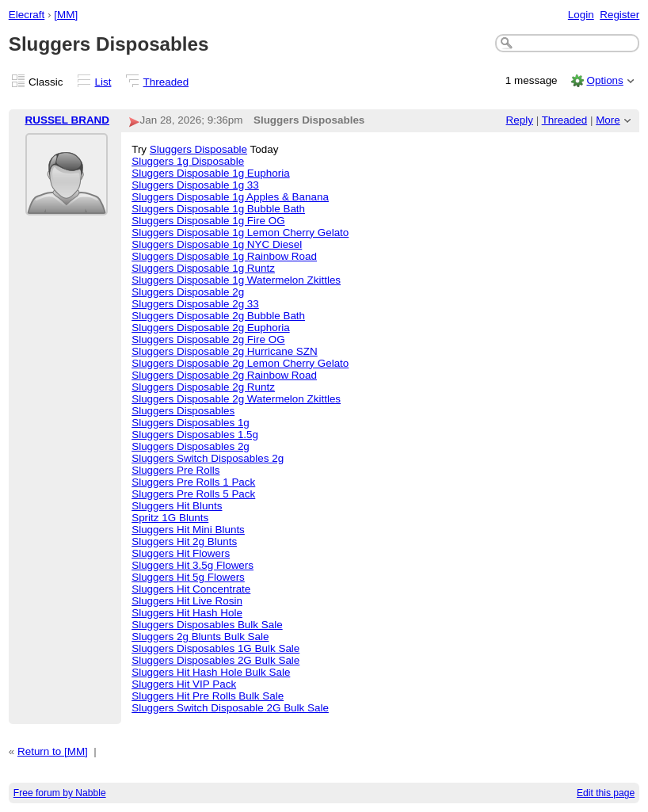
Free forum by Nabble (60, 793)
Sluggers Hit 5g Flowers (188, 577)
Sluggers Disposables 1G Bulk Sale (215, 648)
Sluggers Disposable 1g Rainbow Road (224, 256)
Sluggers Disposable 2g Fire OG (208, 339)
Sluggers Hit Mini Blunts (188, 530)
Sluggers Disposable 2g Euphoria (210, 328)
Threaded (166, 82)
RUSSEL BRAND (68, 120)
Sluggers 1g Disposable (188, 161)
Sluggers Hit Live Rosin (187, 601)
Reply (520, 120)
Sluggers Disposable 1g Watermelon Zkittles (236, 280)
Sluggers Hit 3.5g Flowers (192, 565)
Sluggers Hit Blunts (177, 506)
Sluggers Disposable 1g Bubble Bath (218, 209)
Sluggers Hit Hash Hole (187, 613)
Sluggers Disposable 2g (188, 292)
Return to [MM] (53, 751)
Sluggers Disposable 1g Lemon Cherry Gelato (240, 233)
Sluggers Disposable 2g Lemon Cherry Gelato (240, 363)
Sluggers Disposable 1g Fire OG (208, 221)
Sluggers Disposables (183, 411)
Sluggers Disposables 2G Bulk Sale (215, 660)
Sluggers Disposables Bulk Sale (207, 625)
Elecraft (27, 15)
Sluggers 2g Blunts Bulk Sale (200, 637)
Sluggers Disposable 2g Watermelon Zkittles (236, 399)
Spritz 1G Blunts (170, 518)
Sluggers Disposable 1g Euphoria (210, 173)
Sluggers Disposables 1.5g (195, 435)
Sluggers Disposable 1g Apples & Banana (230, 197)
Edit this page (606, 793)
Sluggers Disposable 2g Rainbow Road (224, 375)
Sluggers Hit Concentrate (191, 589)
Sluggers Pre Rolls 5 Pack (193, 494)
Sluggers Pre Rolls (175, 470)
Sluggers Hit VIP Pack (184, 684)
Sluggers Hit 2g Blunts (184, 541)
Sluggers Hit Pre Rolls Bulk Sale (208, 696)
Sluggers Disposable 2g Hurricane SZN (225, 351)
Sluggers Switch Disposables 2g (208, 458)
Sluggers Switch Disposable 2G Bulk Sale (230, 708)
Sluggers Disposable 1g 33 (195, 185)
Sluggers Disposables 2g (191, 446)
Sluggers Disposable (198, 149)
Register (619, 15)
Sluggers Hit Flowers (181, 553)
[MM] (66, 15)
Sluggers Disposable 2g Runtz (203, 387)
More (608, 120)
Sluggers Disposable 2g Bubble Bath (218, 316)
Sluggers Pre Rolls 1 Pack (193, 482)
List (103, 82)
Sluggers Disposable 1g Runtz (203, 268)
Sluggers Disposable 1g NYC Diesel (217, 244)
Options (604, 80)
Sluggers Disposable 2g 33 (195, 304)
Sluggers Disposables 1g (191, 423)
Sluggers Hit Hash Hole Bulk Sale (211, 672)
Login (581, 15)
